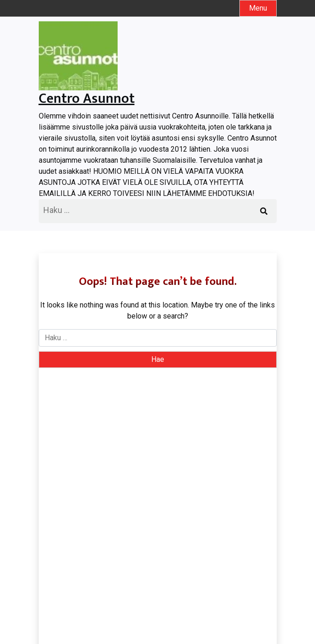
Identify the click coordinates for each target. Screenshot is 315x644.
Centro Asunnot (87, 99)
